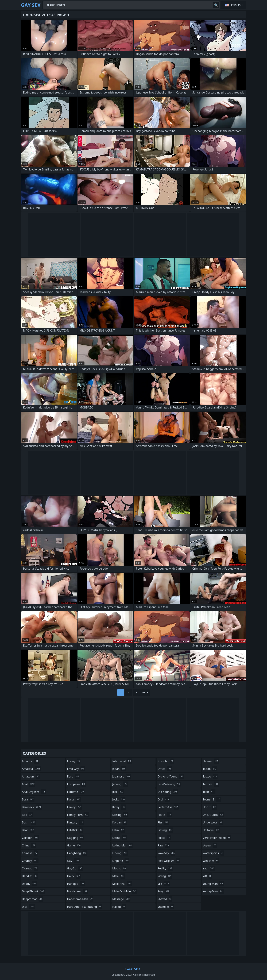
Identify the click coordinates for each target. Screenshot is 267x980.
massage (121, 899)
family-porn (78, 815)
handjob (76, 884)
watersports (213, 853)
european (77, 784)
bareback (32, 807)
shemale (166, 907)
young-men (214, 891)
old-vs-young (169, 784)
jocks (119, 799)
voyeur (210, 845)
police (164, 838)
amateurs (31, 776)
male (119, 876)
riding (165, 876)
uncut (210, 807)
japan (119, 769)
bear (28, 830)
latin (119, 830)
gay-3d (75, 868)
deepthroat (33, 899)
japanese (122, 776)
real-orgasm (169, 861)
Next (145, 692)
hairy (74, 876)
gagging (75, 838)
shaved (165, 899)
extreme (76, 792)
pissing (165, 830)
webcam (211, 861)
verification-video (217, 838)
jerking (120, 784)
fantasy (75, 822)
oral (164, 799)
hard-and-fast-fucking (85, 907)
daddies (30, 876)
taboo (210, 769)
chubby (30, 861)
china (29, 845)
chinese (30, 853)
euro (73, 776)
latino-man (122, 845)
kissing (120, 815)
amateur (32, 769)
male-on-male (125, 891)
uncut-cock (214, 815)
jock (118, 792)
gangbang (77, 853)
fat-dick (75, 830)
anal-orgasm (34, 792)
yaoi (209, 868)
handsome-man (80, 899)
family (75, 807)
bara (28, 799)
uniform (211, 830)
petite (165, 815)
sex (164, 884)
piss (163, 822)
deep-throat (33, 891)
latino (120, 838)
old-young (168, 792)
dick (29, 907)
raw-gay (166, 853)
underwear (213, 822)
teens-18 (212, 799)
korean (120, 822)
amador (30, 761)
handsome (78, 891)
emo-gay (76, 769)
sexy (164, 891)
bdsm (29, 822)
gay (73, 861)
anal (29, 784)
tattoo (210, 776)
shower (211, 761)
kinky (119, 807)
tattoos (211, 784)
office (165, 769)
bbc (28, 815)
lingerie (121, 861)
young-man (214, 884)
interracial (122, 761)
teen (209, 792)
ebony (74, 761)
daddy (29, 884)
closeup (30, 868)
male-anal (122, 884)
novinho (166, 761)
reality (165, 868)
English (237, 5)
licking (120, 853)
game (74, 845)
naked (119, 907)
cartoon (30, 838)
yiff (208, 876)
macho (119, 868)
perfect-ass (168, 807)
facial (74, 799)
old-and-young (171, 776)
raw (163, 845)
